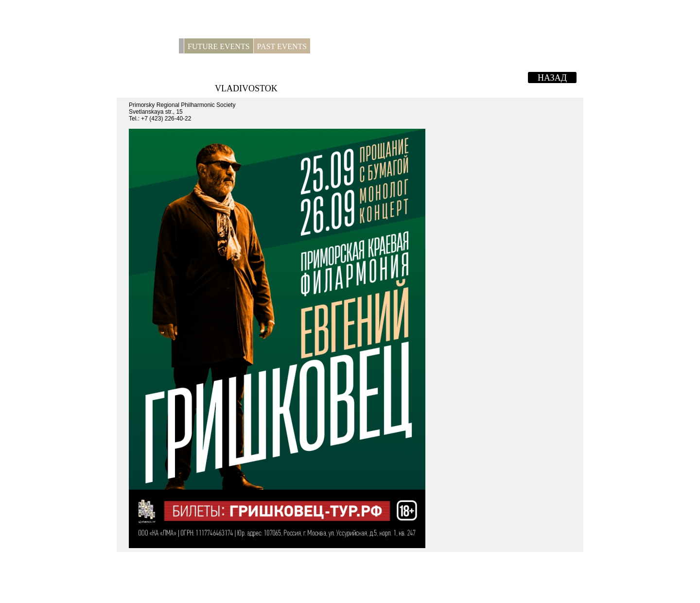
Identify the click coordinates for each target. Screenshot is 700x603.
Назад (552, 78)
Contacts (374, 46)
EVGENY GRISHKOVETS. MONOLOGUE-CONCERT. (351, 76)
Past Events (282, 46)
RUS (571, 46)
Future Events (219, 46)
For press (333, 46)
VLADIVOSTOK (246, 88)
